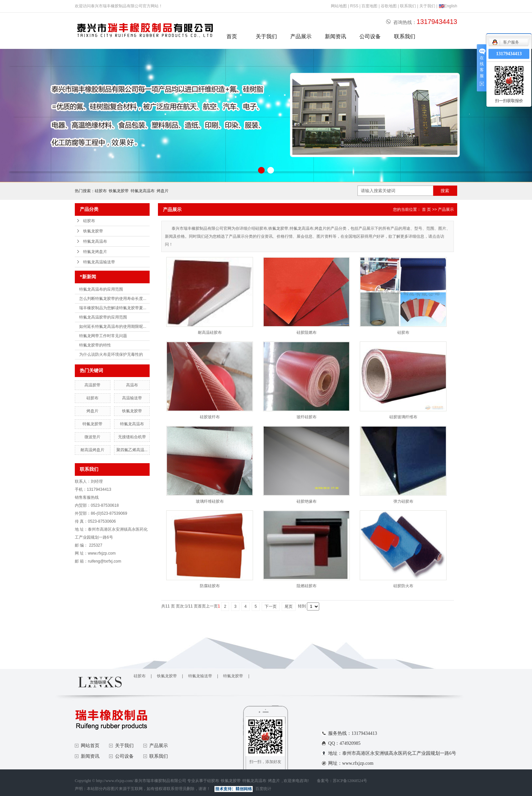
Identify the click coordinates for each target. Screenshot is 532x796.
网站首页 (90, 746)
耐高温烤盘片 (92, 450)
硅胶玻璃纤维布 (403, 417)
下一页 (271, 606)
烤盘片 (163, 191)
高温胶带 (92, 385)
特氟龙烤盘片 (95, 252)
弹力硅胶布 (403, 501)
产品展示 (301, 36)
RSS (354, 6)
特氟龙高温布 (143, 191)
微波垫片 (92, 437)
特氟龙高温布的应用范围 (101, 289)
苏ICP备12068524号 (350, 781)
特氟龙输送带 (200, 676)
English (448, 6)
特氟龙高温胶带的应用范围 (103, 317)
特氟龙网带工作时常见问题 (103, 336)
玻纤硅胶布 (307, 417)
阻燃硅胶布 (307, 586)
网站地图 (339, 6)
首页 (232, 36)
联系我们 (408, 6)
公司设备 (370, 36)
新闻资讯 (335, 36)
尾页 (289, 606)
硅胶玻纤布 (210, 417)
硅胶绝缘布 (307, 501)
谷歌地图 (389, 6)
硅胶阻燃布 (307, 332)
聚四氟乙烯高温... (132, 450)
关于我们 (427, 6)
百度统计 (263, 789)
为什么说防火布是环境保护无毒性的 (111, 354)
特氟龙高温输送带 (99, 262)
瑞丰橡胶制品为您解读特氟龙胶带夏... (113, 308)
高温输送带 (132, 398)
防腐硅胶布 (210, 586)
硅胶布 (101, 191)
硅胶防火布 (403, 586)
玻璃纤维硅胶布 (210, 501)
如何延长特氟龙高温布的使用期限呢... (113, 327)
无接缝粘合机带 (132, 437)
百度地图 (369, 6)
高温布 (132, 385)
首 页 (426, 209)
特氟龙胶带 (92, 424)
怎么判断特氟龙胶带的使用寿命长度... (113, 299)
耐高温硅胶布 (210, 332)
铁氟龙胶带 (119, 191)
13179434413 (509, 54)
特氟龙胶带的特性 (95, 345)
